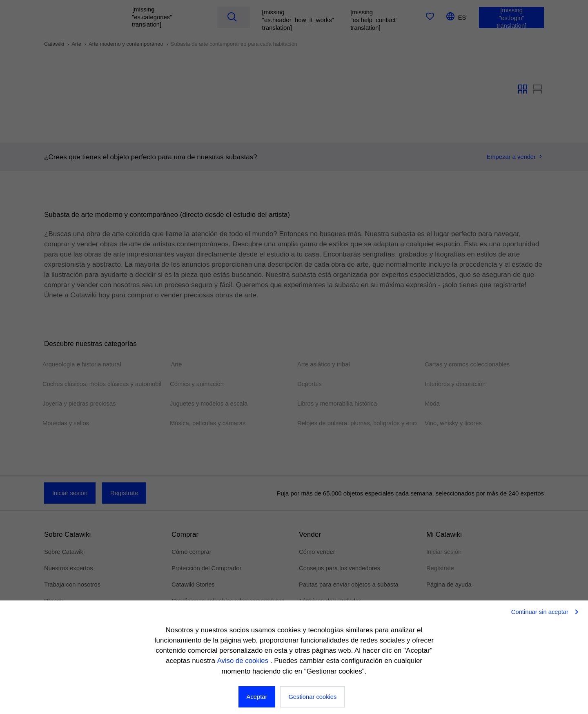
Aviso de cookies (243, 661)
